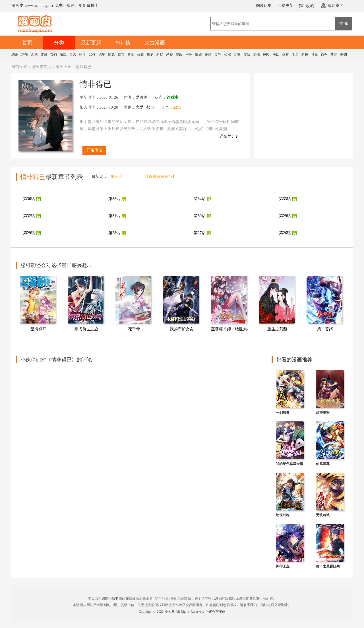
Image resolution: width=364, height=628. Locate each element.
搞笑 (102, 55)
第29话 (285, 216)
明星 (295, 55)
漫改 (179, 55)
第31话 (114, 216)
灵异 (218, 55)
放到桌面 (336, 6)
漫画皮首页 (41, 67)
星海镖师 (38, 329)
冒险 (131, 55)
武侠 (92, 55)
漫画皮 (169, 611)
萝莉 (334, 55)
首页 (27, 43)
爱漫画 (142, 97)
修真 (140, 55)
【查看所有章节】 (160, 177)
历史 (150, 55)
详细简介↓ (228, 136)
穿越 (44, 55)
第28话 (114, 233)
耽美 (237, 55)
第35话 (114, 199)
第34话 (200, 199)
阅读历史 (264, 6)
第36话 (116, 177)
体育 (286, 55)
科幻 (160, 55)
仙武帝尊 (323, 464)
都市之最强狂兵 (328, 566)
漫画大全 (63, 67)
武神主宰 (323, 413)
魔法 (247, 55)
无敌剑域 (323, 515)
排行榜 (123, 43)
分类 (59, 43)
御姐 (198, 55)
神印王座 (283, 566)
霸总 (111, 55)
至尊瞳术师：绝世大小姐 (233, 329)
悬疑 (169, 55)
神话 (276, 55)
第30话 (200, 216)
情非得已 (119, 598)
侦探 (227, 55)
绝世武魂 (283, 515)
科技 (305, 55)
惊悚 (257, 55)
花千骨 (134, 329)
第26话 (285, 233)
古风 (34, 55)
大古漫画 (155, 43)
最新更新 (91, 43)
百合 (324, 55)
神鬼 (315, 55)
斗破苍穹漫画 (215, 611)
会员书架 (286, 6)
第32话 (29, 216)
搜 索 (344, 23)
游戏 (63, 55)
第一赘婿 (325, 329)
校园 (266, 55)
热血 (82, 55)
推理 (189, 55)
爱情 (208, 55)
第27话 (200, 233)
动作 (24, 55)
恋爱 (15, 55)
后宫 (73, 55)
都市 (121, 55)
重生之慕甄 (277, 329)
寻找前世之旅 (86, 329)
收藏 (310, 6)
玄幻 (53, 55)
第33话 (285, 199)
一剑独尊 (283, 413)
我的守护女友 (182, 329)
